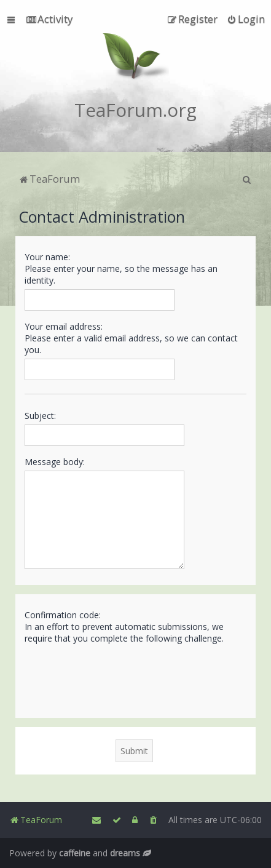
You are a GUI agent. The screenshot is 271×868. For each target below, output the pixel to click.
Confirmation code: (63, 615)
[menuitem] (49, 19)
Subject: (40, 416)
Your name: (47, 257)
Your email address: (64, 326)
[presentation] (118, 680)
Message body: (55, 462)
